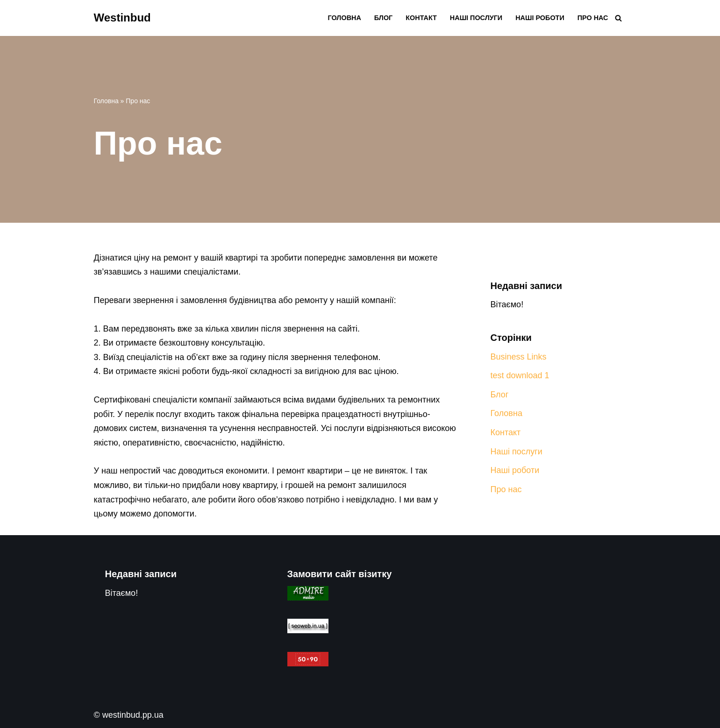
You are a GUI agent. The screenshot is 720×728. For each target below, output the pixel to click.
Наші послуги (476, 18)
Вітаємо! (507, 304)
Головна (345, 18)
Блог (383, 18)
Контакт (421, 18)
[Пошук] (618, 18)
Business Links (519, 357)
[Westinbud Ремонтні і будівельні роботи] (122, 18)
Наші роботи (540, 18)
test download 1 (520, 375)
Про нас (593, 18)
